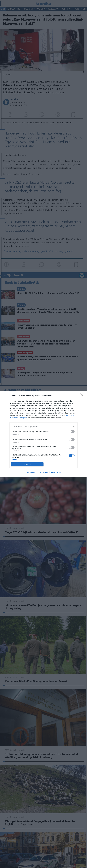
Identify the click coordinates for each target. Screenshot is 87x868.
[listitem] (43, 427)
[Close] (83, 396)
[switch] (72, 432)
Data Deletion (31, 472)
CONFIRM (27, 464)
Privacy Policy (56, 472)
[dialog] (43, 434)
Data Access (43, 472)
